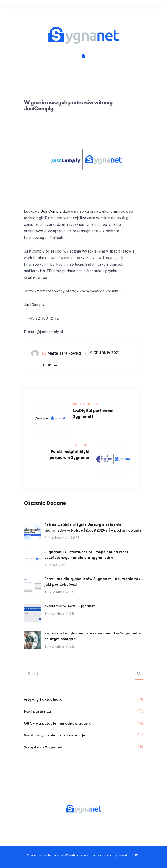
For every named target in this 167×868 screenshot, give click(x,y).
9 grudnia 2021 (105, 353)
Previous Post (87, 404)
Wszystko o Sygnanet (84, 747)
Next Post (80, 445)
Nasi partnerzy (84, 711)
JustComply (51, 211)
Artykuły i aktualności (84, 699)
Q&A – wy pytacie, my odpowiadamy (84, 723)
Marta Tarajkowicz (65, 353)
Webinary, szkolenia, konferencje (84, 735)
